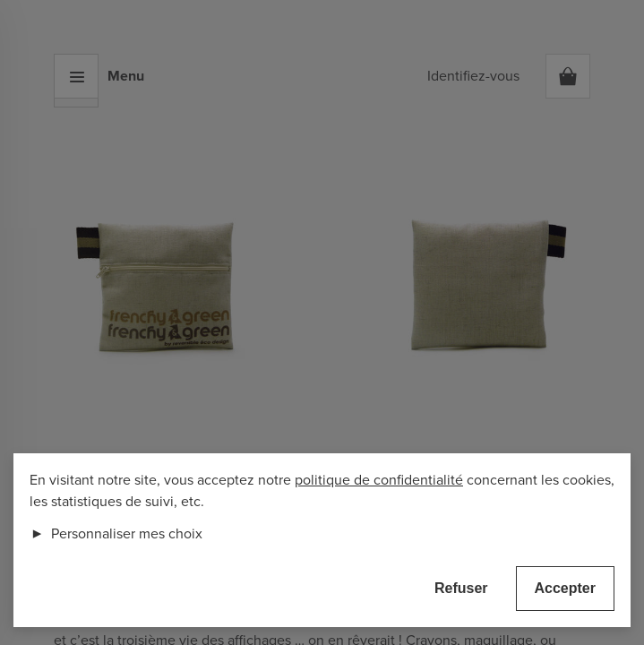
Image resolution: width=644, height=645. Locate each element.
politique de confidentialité (379, 480)
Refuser (461, 588)
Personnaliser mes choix (116, 534)
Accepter (565, 588)
